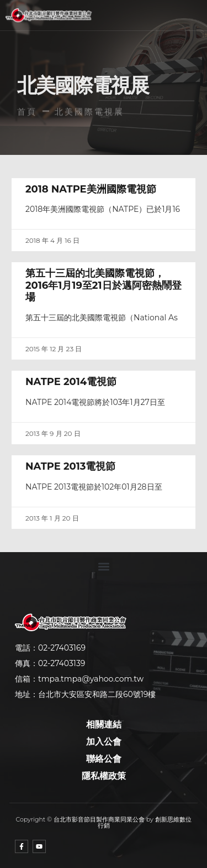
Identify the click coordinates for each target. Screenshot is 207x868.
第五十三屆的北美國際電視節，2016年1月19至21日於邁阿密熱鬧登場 (104, 285)
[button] (126, 15)
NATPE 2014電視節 (71, 382)
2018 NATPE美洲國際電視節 (91, 189)
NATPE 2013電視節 (70, 466)
